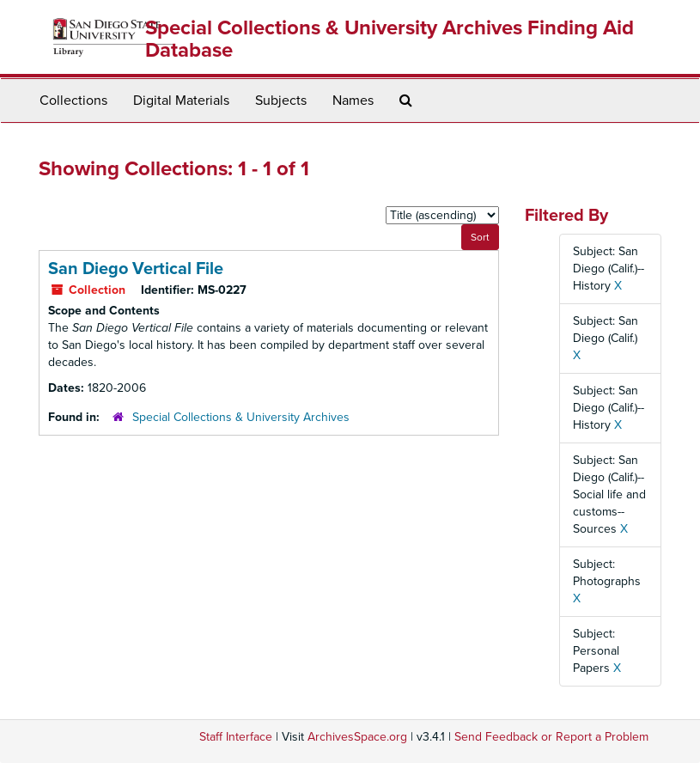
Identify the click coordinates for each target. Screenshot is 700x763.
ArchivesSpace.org (357, 737)
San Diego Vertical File (136, 269)
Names (353, 101)
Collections (73, 101)
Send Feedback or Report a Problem (551, 737)
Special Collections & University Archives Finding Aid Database (390, 39)
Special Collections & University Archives (241, 417)
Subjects (281, 101)
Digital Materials (181, 101)
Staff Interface (236, 737)
